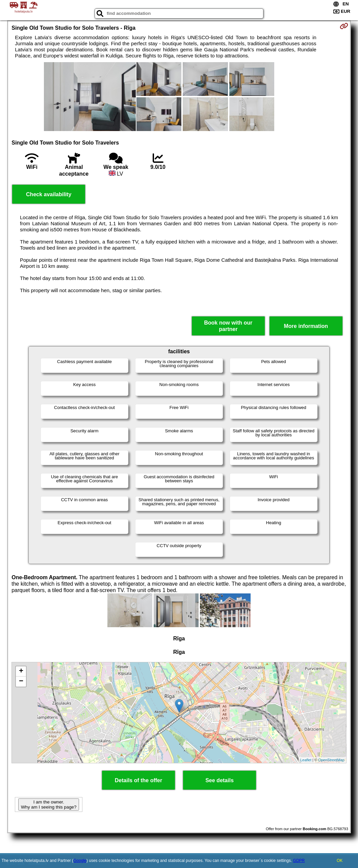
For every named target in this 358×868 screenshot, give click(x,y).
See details (220, 780)
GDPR (299, 861)
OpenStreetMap (331, 760)
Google (80, 861)
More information (306, 326)
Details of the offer (138, 780)
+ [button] (21, 671)
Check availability (49, 194)
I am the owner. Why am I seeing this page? (49, 805)
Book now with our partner (228, 326)
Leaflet (306, 760)
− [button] (21, 682)
